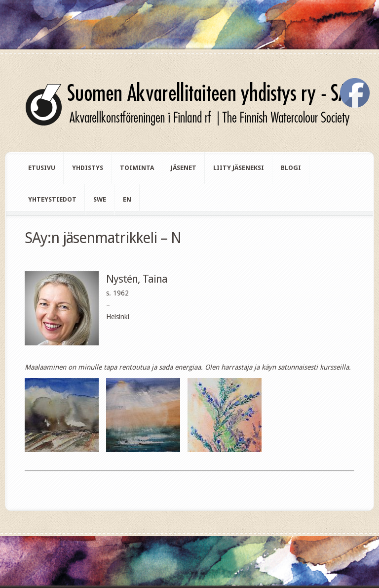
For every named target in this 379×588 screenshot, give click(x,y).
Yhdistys (88, 168)
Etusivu (42, 168)
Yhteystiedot (52, 199)
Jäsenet (184, 168)
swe (100, 199)
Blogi (291, 168)
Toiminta (137, 168)
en (127, 199)
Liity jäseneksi (239, 168)
